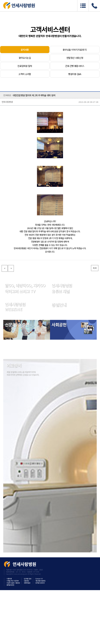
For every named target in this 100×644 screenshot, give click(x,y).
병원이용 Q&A (75, 74)
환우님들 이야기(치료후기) (75, 50)
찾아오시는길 (25, 58)
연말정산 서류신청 (75, 58)
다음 (11, 496)
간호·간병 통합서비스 (75, 66)
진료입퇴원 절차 (25, 66)
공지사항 (25, 50)
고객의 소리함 (25, 74)
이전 (5, 496)
